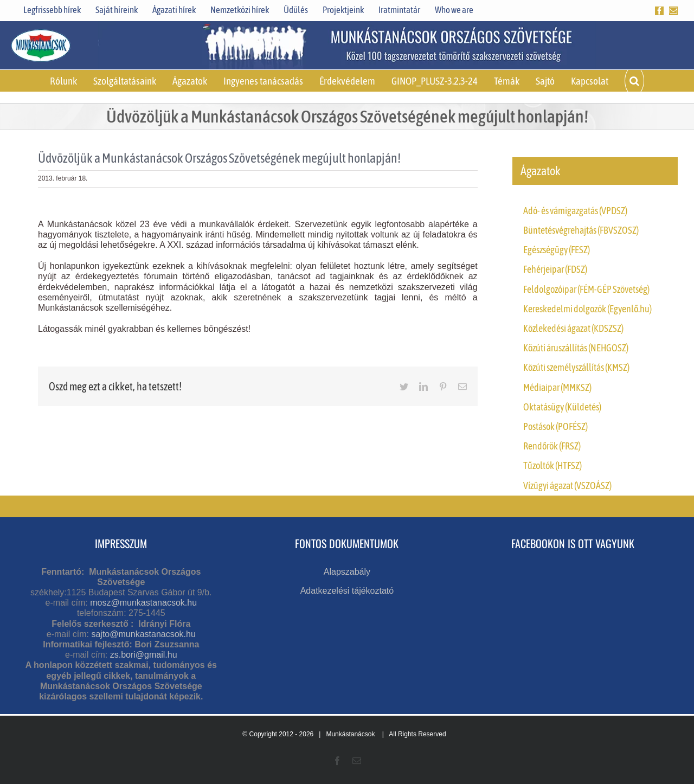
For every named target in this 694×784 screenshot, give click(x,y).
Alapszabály (347, 572)
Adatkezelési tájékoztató (347, 591)
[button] (634, 81)
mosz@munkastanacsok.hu (143, 603)
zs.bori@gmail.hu (144, 655)
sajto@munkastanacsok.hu (143, 634)
